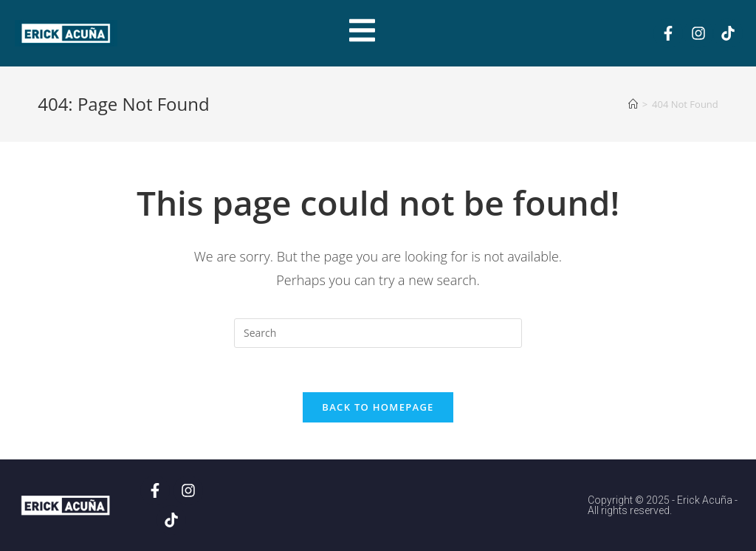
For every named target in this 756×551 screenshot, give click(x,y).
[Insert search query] (378, 333)
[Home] (633, 104)
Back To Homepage (378, 407)
